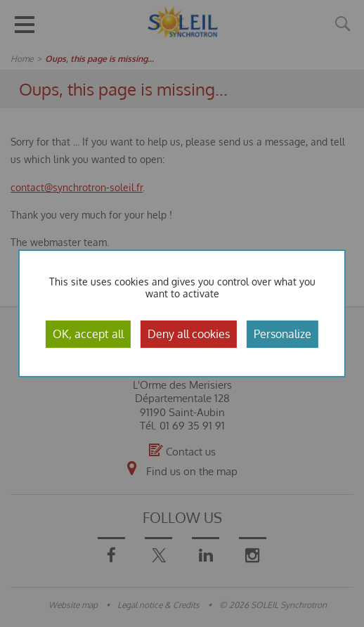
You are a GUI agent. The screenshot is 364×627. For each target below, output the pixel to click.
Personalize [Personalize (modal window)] (282, 334)
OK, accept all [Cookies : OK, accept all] (88, 334)
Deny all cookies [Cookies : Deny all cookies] (189, 334)
